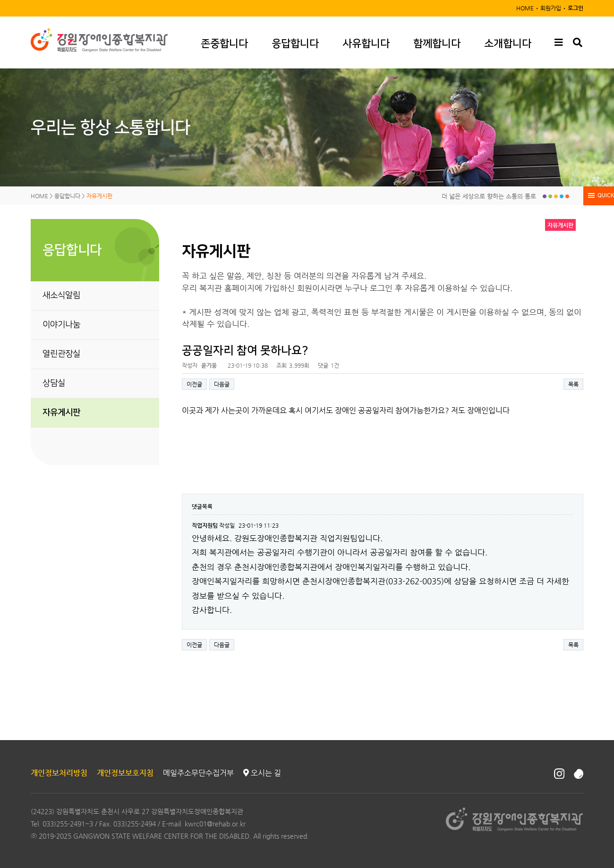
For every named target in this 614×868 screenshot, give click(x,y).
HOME (525, 8)
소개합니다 (508, 44)
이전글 (194, 384)
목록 (573, 384)
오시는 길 (262, 773)
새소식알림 (61, 295)
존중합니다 (224, 44)
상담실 (54, 383)
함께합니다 (437, 44)
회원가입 (551, 8)
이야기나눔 (61, 325)
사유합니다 (366, 44)
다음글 (222, 384)
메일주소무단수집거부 (198, 773)
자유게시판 (61, 413)
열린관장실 (61, 354)
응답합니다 (295, 44)
